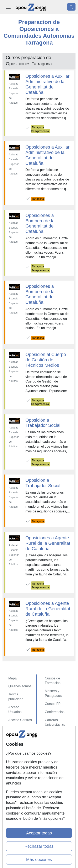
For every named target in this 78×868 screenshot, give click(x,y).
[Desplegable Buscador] (71, 7)
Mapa (12, 678)
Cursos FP (53, 704)
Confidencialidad (21, 745)
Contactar (15, 737)
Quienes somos (20, 686)
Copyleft (14, 762)
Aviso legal (16, 754)
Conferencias (55, 712)
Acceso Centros (20, 720)
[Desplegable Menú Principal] (8, 7)
